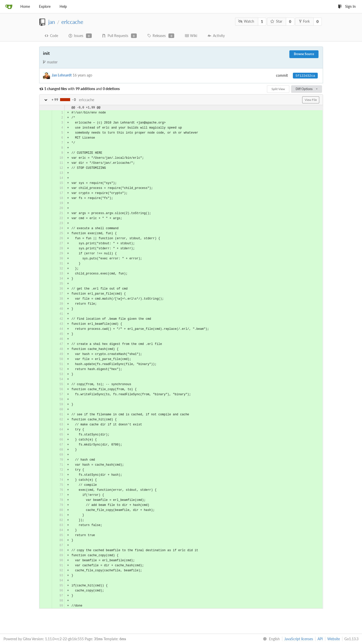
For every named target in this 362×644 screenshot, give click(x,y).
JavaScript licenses (299, 639)
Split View (278, 89)
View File (311, 100)
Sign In (347, 6)
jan (52, 22)
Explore (45, 6)
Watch (246, 21)
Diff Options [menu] (306, 89)
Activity (216, 36)
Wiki (191, 36)
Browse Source (304, 54)
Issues (80, 36)
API (320, 639)
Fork (304, 21)
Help (63, 6)
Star (276, 21)
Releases (161, 36)
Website (334, 639)
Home (25, 6)
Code (51, 36)
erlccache (72, 22)
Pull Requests (120, 36)
